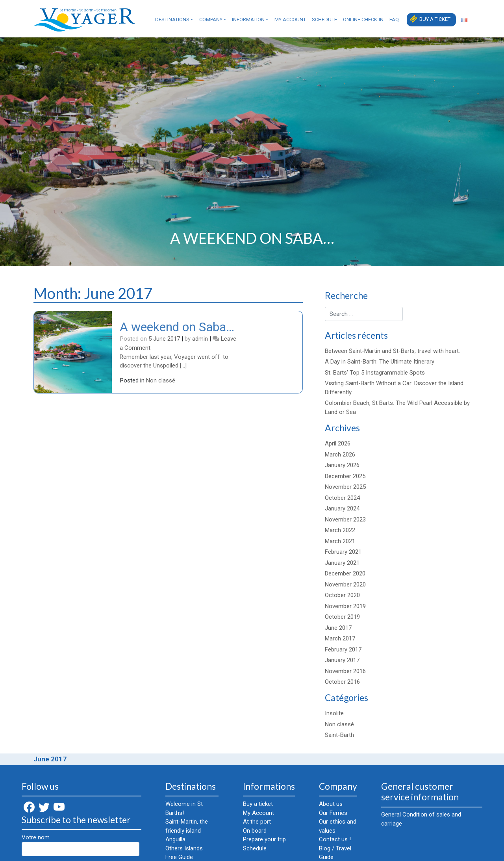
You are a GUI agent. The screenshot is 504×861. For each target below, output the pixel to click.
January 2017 (342, 660)
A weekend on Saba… (177, 327)
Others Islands (184, 848)
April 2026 (338, 443)
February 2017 (343, 649)
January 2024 (342, 508)
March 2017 (340, 638)
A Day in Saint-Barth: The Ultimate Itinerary (380, 362)
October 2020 (342, 595)
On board (255, 831)
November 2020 (345, 585)
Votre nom (81, 845)
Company (211, 19)
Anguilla (175, 839)
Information (248, 19)
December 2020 (345, 573)
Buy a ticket (435, 19)
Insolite (334, 713)
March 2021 (340, 541)
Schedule (324, 19)
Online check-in (363, 19)
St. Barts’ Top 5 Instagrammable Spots (375, 373)
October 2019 (342, 617)
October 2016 (342, 682)
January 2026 (342, 465)
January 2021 (342, 563)
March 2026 (340, 455)
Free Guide (179, 857)
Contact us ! (335, 839)
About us (331, 804)
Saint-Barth (339, 735)
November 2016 (345, 671)
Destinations (172, 19)
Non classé (161, 380)
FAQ (394, 19)
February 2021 (343, 552)
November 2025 (345, 487)
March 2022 (340, 530)
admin (200, 339)
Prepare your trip (264, 839)
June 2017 (338, 628)
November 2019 (345, 606)
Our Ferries (333, 813)
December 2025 (345, 476)
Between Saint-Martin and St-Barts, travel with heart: (392, 351)
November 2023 (345, 520)
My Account (290, 19)
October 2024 (342, 498)
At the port (257, 822)
